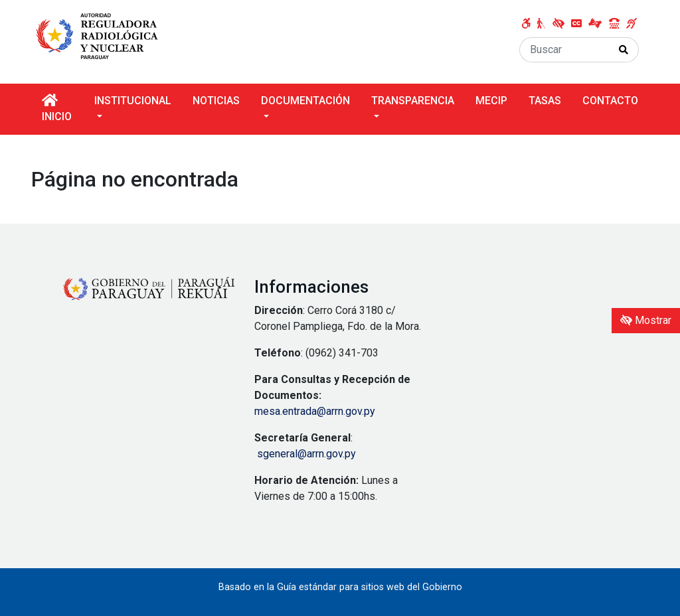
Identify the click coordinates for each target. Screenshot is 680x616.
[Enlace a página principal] (100, 35)
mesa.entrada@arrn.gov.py (315, 411)
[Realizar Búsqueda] (624, 50)
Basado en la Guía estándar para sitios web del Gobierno (340, 587)
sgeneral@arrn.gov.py (306, 454)
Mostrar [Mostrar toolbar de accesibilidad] (646, 320)
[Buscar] (564, 50)
